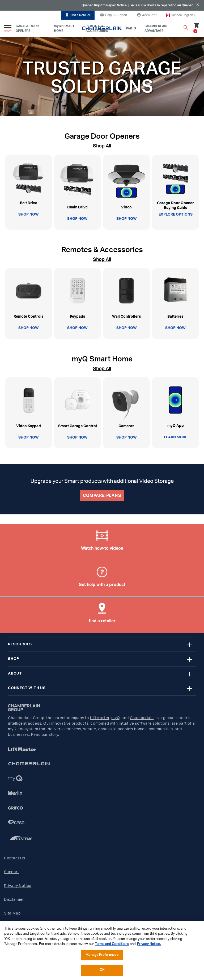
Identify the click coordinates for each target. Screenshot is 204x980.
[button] (181, 15)
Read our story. (45, 735)
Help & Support (113, 15)
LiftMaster (100, 718)
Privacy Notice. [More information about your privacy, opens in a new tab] (149, 944)
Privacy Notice (18, 886)
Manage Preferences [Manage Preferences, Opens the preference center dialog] (102, 955)
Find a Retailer (78, 15)
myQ (115, 718)
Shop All (102, 146)
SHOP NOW (29, 215)
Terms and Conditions (112, 944)
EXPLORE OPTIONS (176, 215)
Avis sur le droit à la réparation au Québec (162, 5)
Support (12, 872)
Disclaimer (14, 900)
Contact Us (15, 858)
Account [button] (146, 15)
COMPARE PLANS (102, 496)
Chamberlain (142, 718)
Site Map (12, 913)
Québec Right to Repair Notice (104, 5)
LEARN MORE (176, 437)
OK (102, 970)
